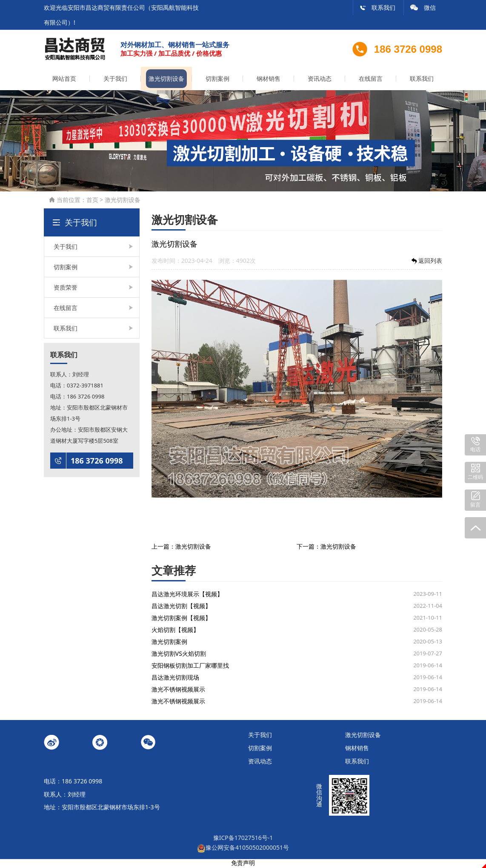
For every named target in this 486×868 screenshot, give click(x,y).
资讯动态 (320, 80)
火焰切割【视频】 (175, 631)
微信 (423, 7)
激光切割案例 (169, 643)
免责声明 (243, 864)
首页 (92, 201)
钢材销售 (269, 80)
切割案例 (217, 80)
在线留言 (371, 80)
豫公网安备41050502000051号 (243, 849)
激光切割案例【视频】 (181, 619)
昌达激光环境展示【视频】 (187, 595)
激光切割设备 (166, 80)
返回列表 (426, 262)
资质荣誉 (66, 289)
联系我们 (377, 7)
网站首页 (64, 80)
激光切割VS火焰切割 (179, 655)
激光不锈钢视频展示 (178, 690)
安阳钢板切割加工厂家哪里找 (190, 667)
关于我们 (115, 80)
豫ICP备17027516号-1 (243, 838)
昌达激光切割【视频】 (181, 607)
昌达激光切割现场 (175, 679)
